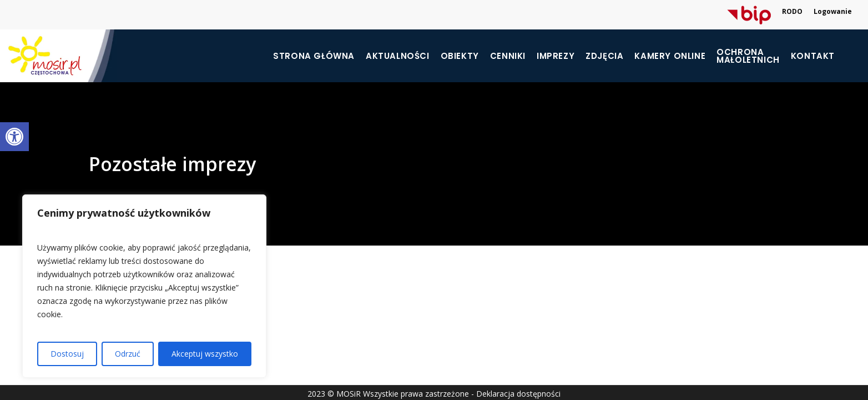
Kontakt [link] (813, 56)
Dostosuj (67, 354)
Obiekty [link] (460, 56)
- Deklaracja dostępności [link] (516, 394)
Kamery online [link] (670, 56)
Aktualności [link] (398, 56)
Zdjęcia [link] (604, 56)
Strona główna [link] (314, 56)
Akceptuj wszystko (205, 354)
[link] (14, 137)
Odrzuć (128, 354)
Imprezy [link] (556, 56)
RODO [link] (792, 11)
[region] (144, 286)
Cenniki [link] (508, 56)
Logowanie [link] (833, 11)
